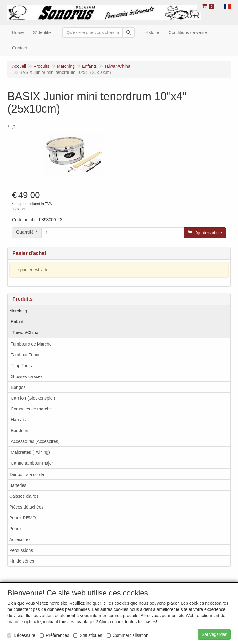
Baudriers (20, 431)
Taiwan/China (25, 333)
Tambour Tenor (25, 355)
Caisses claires (24, 496)
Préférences (54, 635)
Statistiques (88, 635)
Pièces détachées (26, 507)
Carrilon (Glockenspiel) (33, 398)
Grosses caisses (27, 376)
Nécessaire (21, 635)
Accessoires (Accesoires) (35, 441)
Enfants (18, 322)
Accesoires (20, 539)
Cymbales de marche (31, 409)
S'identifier (43, 32)
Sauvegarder (214, 634)
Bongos (18, 387)
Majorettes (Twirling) (30, 452)
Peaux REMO (23, 518)
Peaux (15, 529)
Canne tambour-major (32, 463)
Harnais (18, 420)
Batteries (18, 485)
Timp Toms (21, 366)
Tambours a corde (27, 474)
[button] (227, 6)
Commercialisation (128, 635)
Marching (18, 311)
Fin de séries (22, 561)
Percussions (21, 550)
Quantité (25, 232)
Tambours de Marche (31, 344)
